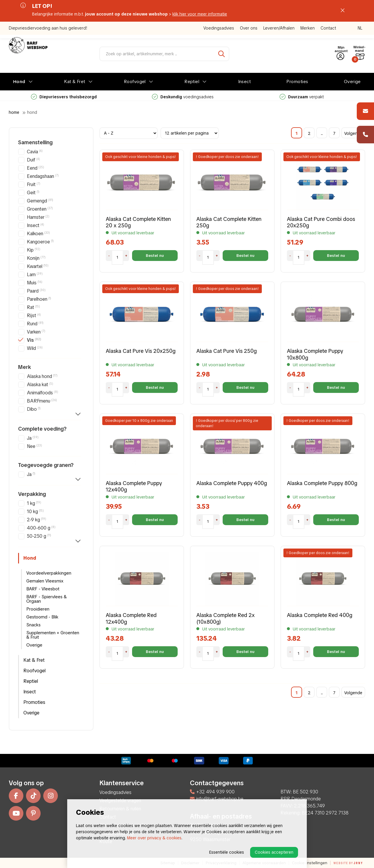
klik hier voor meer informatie (200, 14)
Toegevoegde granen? (46, 465)
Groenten (40, 209)
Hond (19, 82)
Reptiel (192, 82)
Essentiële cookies (227, 852)
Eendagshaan (43, 176)
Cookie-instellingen (310, 863)
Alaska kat (40, 385)
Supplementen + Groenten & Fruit (53, 635)
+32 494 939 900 (212, 792)
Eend (36, 168)
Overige (352, 82)
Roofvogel (135, 82)
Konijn (36, 258)
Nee (34, 446)
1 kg (34, 503)
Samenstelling (35, 142)
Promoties (297, 82)
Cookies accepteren (274, 852)
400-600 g (41, 528)
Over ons (249, 28)
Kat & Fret (75, 82)
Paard (36, 291)
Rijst (34, 316)
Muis (35, 283)
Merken (308, 28)
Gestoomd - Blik (42, 617)
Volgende (353, 133)
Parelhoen (39, 299)
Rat (33, 307)
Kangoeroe (40, 242)
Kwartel (38, 266)
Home (14, 112)
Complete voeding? (42, 429)
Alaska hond (42, 376)
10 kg (35, 512)
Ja (33, 438)
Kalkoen (38, 234)
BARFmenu (42, 401)
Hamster (38, 217)
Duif (33, 160)
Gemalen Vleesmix (45, 581)
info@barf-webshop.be (217, 799)
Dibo (34, 409)
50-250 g (39, 536)
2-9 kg (37, 520)
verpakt (302, 97)
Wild (35, 348)
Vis (34, 340)
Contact (328, 28)
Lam (35, 275)
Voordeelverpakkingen (49, 573)
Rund (35, 324)
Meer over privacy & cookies (154, 838)
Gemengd (40, 201)
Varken (36, 332)
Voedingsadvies (219, 28)
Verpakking (32, 494)
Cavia (35, 152)
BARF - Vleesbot (43, 589)
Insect (245, 82)
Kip (34, 250)
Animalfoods (43, 393)
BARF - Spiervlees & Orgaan (46, 599)
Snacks (33, 625)
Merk (25, 367)
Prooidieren (38, 609)
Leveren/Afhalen (279, 28)
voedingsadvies (183, 97)
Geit (33, 193)
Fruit (34, 184)
